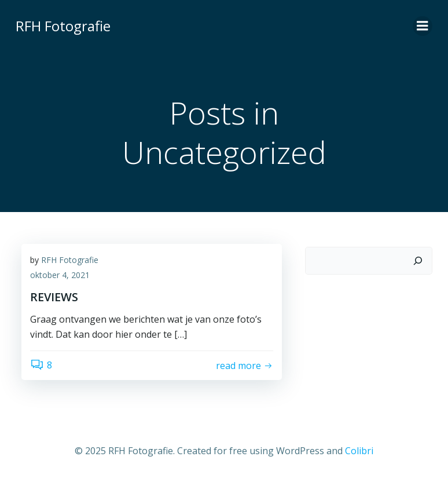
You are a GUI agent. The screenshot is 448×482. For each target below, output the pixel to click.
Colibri (359, 451)
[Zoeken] (418, 261)
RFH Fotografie (70, 260)
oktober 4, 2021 (60, 275)
